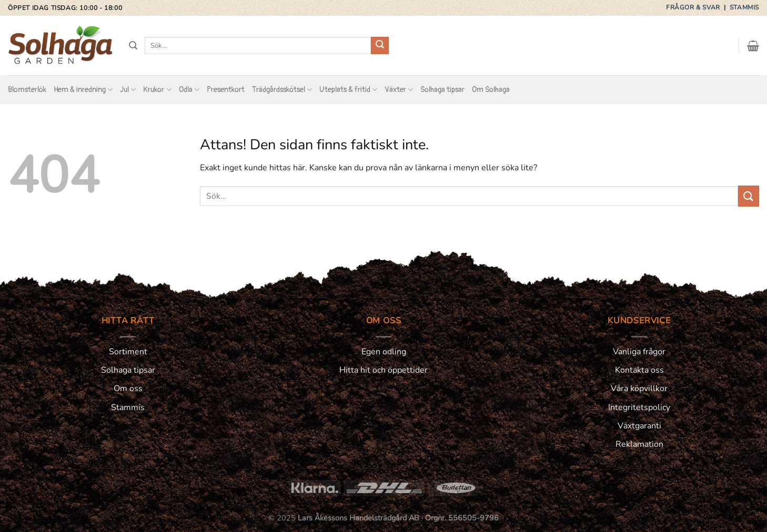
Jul (128, 90)
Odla (189, 90)
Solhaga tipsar (442, 90)
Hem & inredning (83, 90)
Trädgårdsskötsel (282, 90)
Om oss (128, 388)
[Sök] (133, 45)
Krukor (157, 90)
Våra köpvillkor (639, 388)
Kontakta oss (639, 370)
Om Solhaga (491, 90)
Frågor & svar (694, 7)
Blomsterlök (27, 90)
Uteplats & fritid (348, 90)
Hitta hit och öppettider (383, 370)
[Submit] (380, 46)
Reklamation (639, 444)
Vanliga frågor (639, 352)
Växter (399, 90)
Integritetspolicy (639, 407)
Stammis (744, 7)
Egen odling (384, 352)
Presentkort (226, 90)
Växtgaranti (639, 426)
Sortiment (128, 352)
